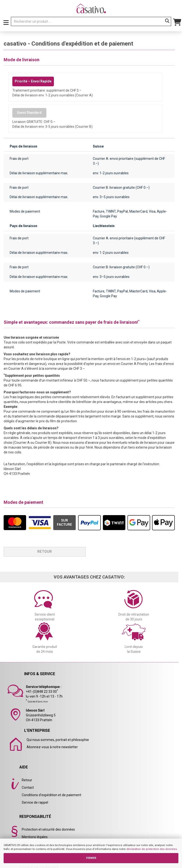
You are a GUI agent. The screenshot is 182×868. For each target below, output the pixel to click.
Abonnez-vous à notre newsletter (52, 747)
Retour (45, 552)
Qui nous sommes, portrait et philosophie (58, 740)
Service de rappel (35, 802)
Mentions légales (35, 837)
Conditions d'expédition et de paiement (51, 795)
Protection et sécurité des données (48, 829)
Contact (28, 787)
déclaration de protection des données (152, 849)
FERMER (91, 858)
